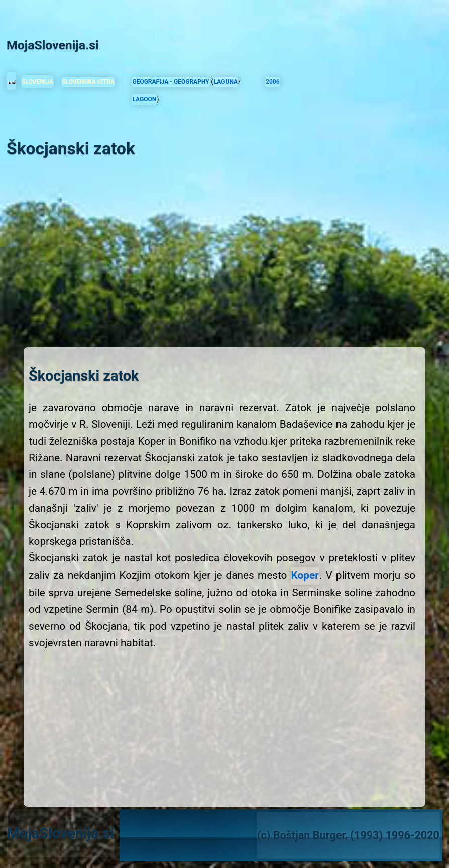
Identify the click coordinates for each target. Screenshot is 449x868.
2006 (273, 82)
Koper (305, 575)
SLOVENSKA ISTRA (88, 82)
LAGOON (144, 99)
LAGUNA (226, 82)
